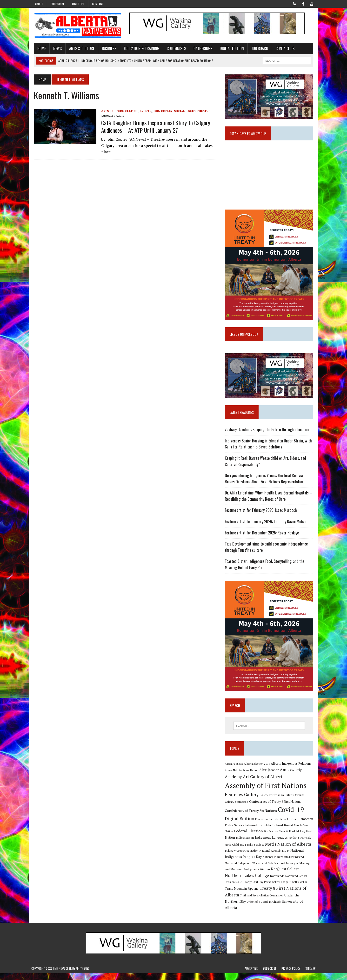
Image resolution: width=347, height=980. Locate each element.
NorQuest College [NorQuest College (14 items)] (286, 876)
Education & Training (139, 49)
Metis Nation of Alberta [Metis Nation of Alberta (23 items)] (289, 851)
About (39, 4)
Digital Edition (229, 49)
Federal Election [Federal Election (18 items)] (249, 838)
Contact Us (283, 49)
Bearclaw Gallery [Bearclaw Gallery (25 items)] (242, 802)
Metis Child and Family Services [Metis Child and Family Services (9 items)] (245, 852)
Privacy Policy (291, 975)
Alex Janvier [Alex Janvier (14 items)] (270, 777)
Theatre (201, 111)
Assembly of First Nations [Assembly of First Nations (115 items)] (266, 792)
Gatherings (200, 49)
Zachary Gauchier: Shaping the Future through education (268, 434)
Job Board (257, 49)
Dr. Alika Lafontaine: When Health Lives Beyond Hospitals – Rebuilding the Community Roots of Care (269, 501)
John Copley (160, 111)
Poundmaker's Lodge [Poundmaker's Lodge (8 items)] (277, 889)
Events (143, 111)
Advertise (78, 4)
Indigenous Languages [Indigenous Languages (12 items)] (272, 844)
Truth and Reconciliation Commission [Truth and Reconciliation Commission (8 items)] (262, 902)
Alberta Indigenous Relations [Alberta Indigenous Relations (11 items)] (292, 770)
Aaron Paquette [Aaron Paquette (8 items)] (235, 770)
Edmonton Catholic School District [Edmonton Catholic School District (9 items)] (277, 826)
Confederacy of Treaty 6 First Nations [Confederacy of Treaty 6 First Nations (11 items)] (276, 808)
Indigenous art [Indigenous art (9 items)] (246, 845)
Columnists (174, 49)
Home (39, 49)
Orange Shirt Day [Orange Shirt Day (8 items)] (254, 889)
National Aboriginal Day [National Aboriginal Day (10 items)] (275, 857)
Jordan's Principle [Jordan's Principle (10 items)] (301, 844)
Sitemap (310, 975)
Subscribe (57, 4)
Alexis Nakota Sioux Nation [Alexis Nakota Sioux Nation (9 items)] (242, 777)
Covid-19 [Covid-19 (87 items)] (292, 816)
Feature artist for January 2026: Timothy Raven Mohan (266, 526)
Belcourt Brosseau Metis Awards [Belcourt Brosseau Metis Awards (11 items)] (283, 802)
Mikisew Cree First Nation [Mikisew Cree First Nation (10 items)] (242, 857)
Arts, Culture (110, 111)
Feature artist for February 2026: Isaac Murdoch (262, 515)
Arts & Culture (79, 49)
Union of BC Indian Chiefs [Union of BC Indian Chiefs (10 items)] (264, 908)
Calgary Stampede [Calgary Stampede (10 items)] (237, 808)
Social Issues (182, 111)
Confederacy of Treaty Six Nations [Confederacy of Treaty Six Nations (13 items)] (252, 818)
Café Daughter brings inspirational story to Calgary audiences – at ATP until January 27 (153, 127)
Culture (129, 111)
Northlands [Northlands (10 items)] (278, 883)
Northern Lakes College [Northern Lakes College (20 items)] (248, 882)
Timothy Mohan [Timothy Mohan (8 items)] (299, 889)
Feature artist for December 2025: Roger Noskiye (263, 538)
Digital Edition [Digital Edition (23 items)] (240, 825)
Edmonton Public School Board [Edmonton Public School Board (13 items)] (270, 832)
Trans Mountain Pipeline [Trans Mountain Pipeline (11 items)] (242, 896)
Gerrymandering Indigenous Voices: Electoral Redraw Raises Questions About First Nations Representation (270, 483)
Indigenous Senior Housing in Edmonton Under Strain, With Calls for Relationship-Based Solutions (269, 449)
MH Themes (83, 975)
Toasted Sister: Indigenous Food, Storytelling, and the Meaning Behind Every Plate (265, 569)
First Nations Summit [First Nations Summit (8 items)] (277, 838)
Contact (98, 4)
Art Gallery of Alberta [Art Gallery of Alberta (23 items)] (264, 783)
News (55, 49)
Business (107, 49)
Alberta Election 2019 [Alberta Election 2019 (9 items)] (258, 770)
